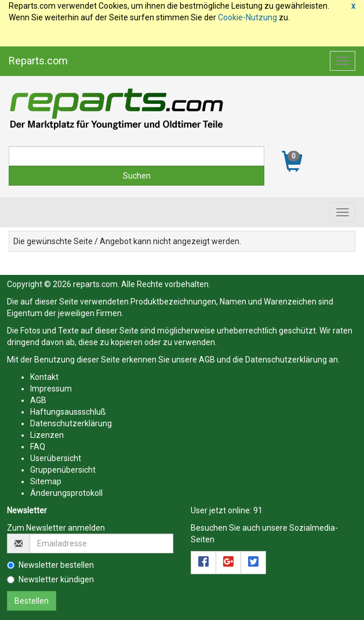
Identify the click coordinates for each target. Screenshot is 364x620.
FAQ (38, 447)
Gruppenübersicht (63, 470)
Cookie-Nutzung (247, 17)
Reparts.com (38, 61)
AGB (207, 360)
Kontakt (44, 377)
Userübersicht (56, 458)
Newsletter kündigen (50, 579)
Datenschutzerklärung (286, 360)
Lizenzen (47, 435)
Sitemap (46, 481)
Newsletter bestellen (50, 565)
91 (258, 510)
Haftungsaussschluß (68, 412)
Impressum (51, 389)
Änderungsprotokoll (66, 493)
